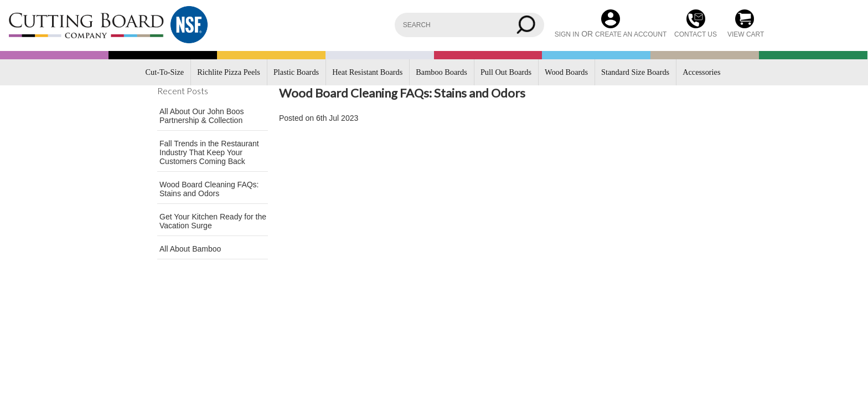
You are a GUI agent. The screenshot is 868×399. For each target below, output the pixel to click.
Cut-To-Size (165, 72)
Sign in (567, 34)
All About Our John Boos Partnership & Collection (202, 116)
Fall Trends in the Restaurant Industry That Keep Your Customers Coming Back (209, 152)
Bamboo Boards (441, 72)
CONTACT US (696, 34)
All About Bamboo (190, 249)
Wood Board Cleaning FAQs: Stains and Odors (209, 189)
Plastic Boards (296, 72)
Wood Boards (566, 72)
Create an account (631, 34)
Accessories (701, 72)
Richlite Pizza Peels (229, 72)
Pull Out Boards (506, 72)
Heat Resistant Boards (367, 72)
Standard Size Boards (635, 72)
